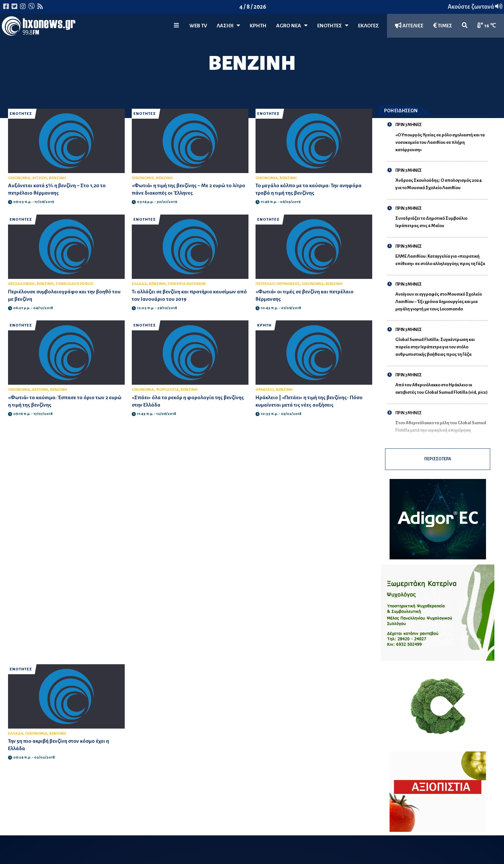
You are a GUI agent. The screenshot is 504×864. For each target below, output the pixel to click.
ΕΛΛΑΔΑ (139, 284)
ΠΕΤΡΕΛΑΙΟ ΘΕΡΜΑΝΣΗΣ (278, 284)
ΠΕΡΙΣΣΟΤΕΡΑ (437, 461)
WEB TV (198, 26)
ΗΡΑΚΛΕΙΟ (265, 390)
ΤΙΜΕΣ (443, 26)
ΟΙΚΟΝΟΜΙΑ (19, 178)
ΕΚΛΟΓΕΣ (369, 26)
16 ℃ (487, 26)
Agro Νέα (292, 26)
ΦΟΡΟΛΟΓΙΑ (167, 390)
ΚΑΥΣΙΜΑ (40, 390)
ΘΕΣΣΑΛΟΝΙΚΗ (21, 284)
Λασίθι (228, 26)
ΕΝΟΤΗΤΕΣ (333, 26)
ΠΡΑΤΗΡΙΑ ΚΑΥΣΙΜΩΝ (187, 284)
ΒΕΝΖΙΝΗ (57, 178)
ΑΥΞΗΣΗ (40, 178)
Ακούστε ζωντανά (475, 7)
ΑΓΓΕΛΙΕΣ (409, 26)
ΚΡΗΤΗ (258, 26)
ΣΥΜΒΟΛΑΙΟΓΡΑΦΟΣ (74, 284)
